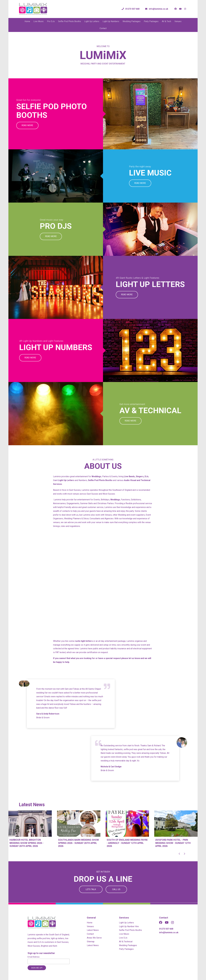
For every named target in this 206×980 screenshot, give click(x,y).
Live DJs (123, 938)
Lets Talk (91, 889)
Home (27, 21)
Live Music (39, 21)
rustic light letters (84, 641)
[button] (179, 854)
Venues (178, 21)
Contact (103, 28)
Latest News (93, 930)
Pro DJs (51, 21)
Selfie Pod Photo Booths (69, 21)
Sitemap (91, 942)
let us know (134, 658)
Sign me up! (37, 968)
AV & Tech (166, 21)
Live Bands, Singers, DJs (136, 476)
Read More (27, 125)
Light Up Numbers (111, 21)
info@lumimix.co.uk (169, 932)
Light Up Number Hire (129, 926)
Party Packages (151, 21)
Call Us (116, 889)
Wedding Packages (132, 21)
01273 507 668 (166, 929)
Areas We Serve (94, 938)
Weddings (96, 476)
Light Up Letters (92, 21)
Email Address (34, 957)
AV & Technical (126, 942)
